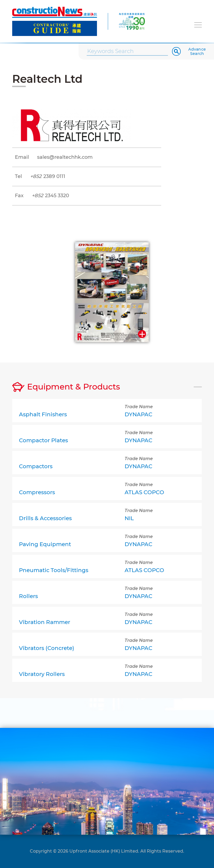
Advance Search (197, 51)
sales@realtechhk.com (65, 157)
